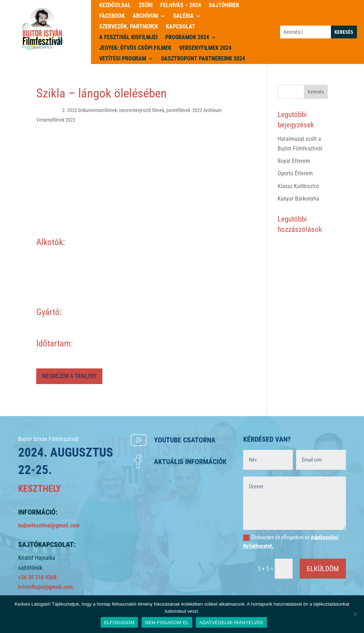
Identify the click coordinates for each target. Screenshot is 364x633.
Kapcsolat (181, 27)
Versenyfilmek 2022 (56, 120)
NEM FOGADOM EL (167, 623)
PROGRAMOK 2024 (187, 38)
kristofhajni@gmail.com (45, 587)
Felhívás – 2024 (181, 6)
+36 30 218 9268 (37, 577)
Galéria (183, 16)
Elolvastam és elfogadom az (291, 542)
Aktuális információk (190, 462)
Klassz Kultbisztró (298, 186)
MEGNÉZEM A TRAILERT (69, 376)
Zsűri (146, 6)
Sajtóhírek (224, 6)
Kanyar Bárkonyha (298, 199)
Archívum (145, 16)
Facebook (112, 16)
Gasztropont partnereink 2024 (203, 59)
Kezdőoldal (115, 6)
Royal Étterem (294, 161)
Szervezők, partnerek (129, 27)
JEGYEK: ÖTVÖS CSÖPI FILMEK (135, 48)
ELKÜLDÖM (323, 569)
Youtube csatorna (185, 440)
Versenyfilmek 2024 (205, 48)
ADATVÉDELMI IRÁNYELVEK (232, 623)
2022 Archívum (207, 110)
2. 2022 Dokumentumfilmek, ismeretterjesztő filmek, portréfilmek (126, 110)
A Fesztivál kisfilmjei (128, 38)
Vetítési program (123, 59)
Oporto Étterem (295, 173)
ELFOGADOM (119, 623)
